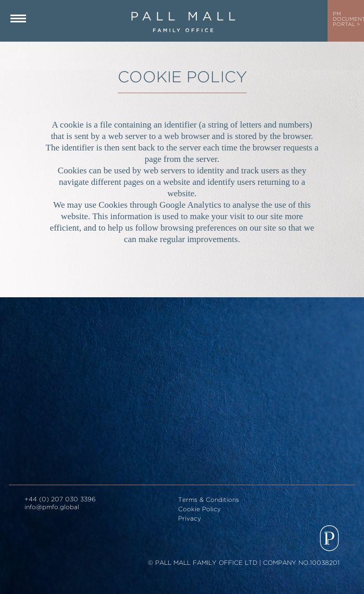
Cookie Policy (199, 509)
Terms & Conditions (209, 500)
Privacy (190, 519)
